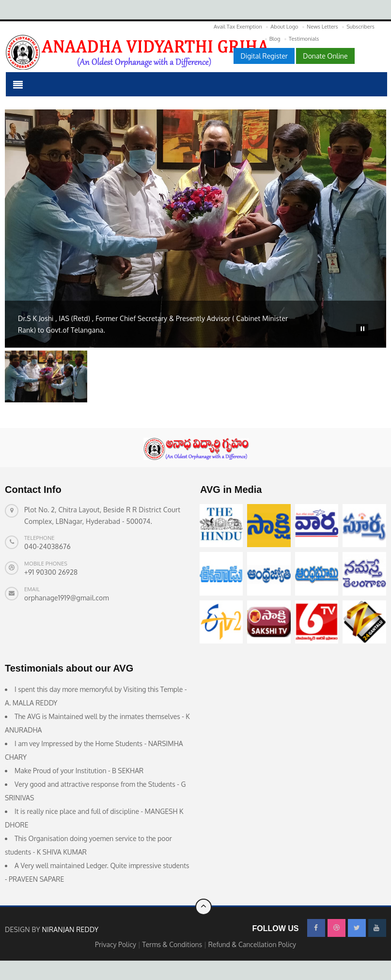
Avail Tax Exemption (238, 27)
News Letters (322, 27)
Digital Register (264, 56)
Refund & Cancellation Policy (252, 944)
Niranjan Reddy (70, 929)
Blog (275, 39)
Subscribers (360, 27)
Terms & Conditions (173, 944)
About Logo (284, 27)
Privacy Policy (117, 944)
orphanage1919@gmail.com (67, 598)
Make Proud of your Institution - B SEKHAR (79, 771)
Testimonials (304, 39)
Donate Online (325, 56)
